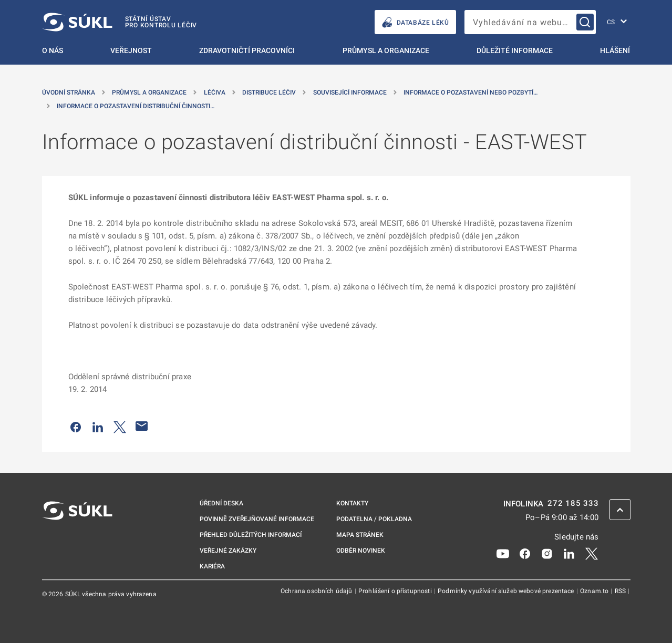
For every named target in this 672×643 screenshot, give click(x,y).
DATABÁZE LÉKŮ (415, 22)
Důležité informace (515, 50)
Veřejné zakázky (228, 551)
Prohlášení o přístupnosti (396, 591)
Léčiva (215, 92)
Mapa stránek (360, 535)
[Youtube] (503, 553)
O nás (53, 50)
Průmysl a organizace (386, 50)
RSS (621, 591)
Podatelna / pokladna (374, 519)
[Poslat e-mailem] (142, 426)
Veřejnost (131, 50)
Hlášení (615, 50)
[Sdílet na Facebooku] (76, 426)
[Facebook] (525, 553)
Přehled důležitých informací (251, 535)
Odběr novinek (361, 551)
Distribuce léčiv (269, 92)
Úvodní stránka (69, 92)
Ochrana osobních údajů (317, 591)
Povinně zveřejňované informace (257, 519)
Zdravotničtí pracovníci (247, 50)
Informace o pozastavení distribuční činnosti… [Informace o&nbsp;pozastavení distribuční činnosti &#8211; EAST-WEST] (136, 106)
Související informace (350, 92)
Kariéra (212, 566)
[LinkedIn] (569, 553)
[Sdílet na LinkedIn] (98, 426)
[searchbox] (530, 22)
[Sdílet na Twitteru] (120, 426)
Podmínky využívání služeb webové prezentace (507, 591)
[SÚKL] (120, 22)
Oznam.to (595, 591)
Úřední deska (221, 503)
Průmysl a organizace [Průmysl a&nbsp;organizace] (149, 92)
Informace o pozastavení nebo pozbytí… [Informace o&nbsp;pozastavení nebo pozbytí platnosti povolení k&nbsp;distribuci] (471, 92)
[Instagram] (547, 553)
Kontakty (352, 503)
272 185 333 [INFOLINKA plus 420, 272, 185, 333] (573, 504)
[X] (592, 553)
